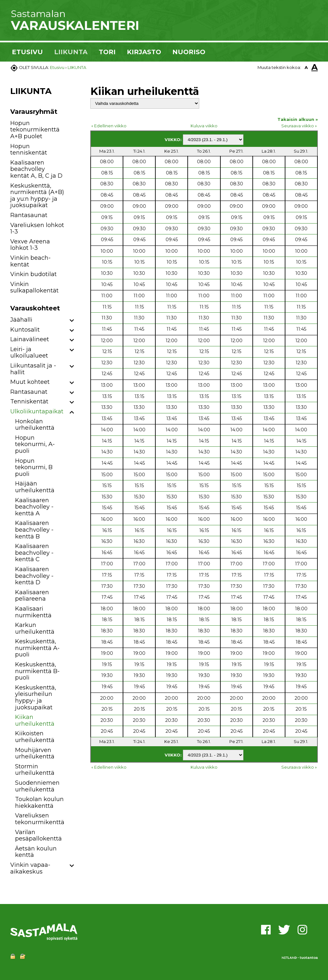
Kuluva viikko (204, 126)
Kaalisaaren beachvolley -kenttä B (34, 530)
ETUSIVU (27, 52)
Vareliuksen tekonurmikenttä (40, 819)
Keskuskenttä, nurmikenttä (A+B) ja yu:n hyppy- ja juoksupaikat (37, 196)
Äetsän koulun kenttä (36, 852)
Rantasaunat (29, 215)
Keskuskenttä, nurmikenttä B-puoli (37, 671)
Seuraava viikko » (299, 126)
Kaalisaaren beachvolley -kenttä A (34, 507)
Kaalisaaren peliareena (32, 596)
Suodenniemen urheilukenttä (37, 786)
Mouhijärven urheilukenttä (35, 753)
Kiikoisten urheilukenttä (35, 737)
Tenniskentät (29, 401)
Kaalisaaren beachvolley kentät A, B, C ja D (36, 169)
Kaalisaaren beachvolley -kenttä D (34, 576)
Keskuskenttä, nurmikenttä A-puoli (37, 648)
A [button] (306, 67)
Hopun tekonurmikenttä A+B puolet (35, 130)
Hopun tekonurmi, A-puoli (35, 444)
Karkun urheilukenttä (35, 628)
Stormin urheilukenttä (35, 770)
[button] (72, 321)
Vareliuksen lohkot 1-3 (37, 228)
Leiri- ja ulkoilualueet (29, 353)
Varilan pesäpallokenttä (38, 836)
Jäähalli (21, 320)
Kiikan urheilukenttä (35, 720)
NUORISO (189, 52)
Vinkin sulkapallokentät (34, 287)
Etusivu (57, 67)
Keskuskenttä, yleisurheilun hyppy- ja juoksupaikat (36, 697)
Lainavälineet (30, 339)
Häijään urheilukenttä (35, 487)
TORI (107, 52)
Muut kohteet (30, 382)
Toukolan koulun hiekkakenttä (39, 803)
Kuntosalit (25, 330)
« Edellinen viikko (109, 126)
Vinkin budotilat (33, 274)
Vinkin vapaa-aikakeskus (30, 868)
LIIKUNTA (71, 52)
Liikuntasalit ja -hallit (33, 369)
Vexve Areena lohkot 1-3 (30, 245)
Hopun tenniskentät (29, 150)
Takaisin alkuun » (298, 119)
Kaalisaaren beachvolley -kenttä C (34, 553)
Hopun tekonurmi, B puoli (34, 467)
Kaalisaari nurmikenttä (33, 612)
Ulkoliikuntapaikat (37, 411)
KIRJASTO (144, 52)
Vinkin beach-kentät (30, 261)
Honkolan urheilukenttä (35, 425)
